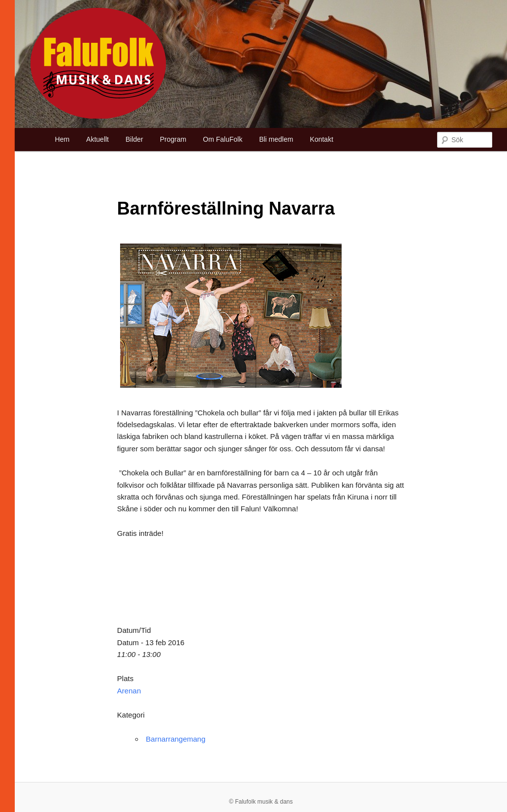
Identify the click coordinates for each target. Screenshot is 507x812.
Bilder (134, 139)
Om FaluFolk (222, 139)
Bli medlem (276, 139)
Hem (63, 139)
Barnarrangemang (175, 739)
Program (173, 139)
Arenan (129, 691)
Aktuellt (97, 139)
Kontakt (322, 139)
